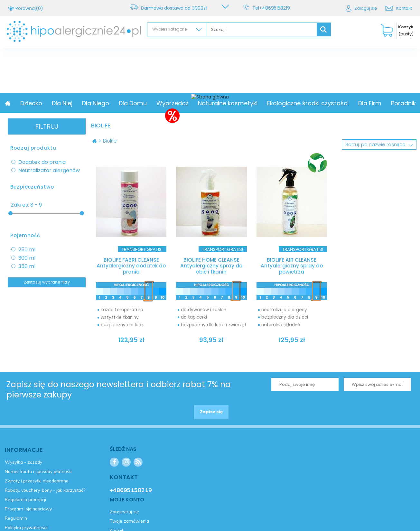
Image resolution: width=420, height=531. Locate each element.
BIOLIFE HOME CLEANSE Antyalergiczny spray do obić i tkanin (211, 266)
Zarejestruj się (37, 310)
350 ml (27, 266)
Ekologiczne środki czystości (351, 103)
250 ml (27, 250)
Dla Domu (176, 103)
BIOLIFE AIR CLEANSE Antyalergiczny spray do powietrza (292, 266)
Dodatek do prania (42, 162)
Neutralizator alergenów (49, 171)
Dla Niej (106, 103)
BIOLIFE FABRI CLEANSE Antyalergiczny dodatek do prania (131, 266)
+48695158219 (276, 8)
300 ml (27, 258)
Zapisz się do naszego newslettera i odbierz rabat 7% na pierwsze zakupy (119, 392)
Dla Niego (139, 103)
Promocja (40, 103)
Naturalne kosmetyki (271, 103)
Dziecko (75, 103)
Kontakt (404, 8)
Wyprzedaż (216, 103)
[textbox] (261, 29)
